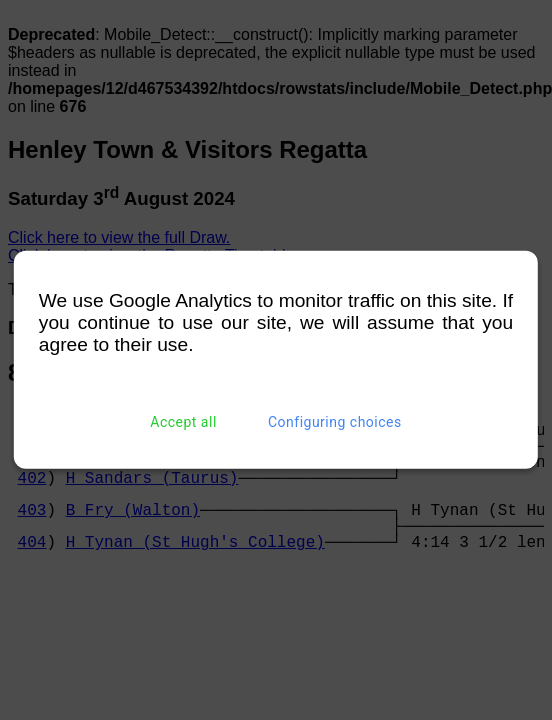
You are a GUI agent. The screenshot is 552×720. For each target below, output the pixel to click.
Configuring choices (335, 422)
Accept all (183, 422)
